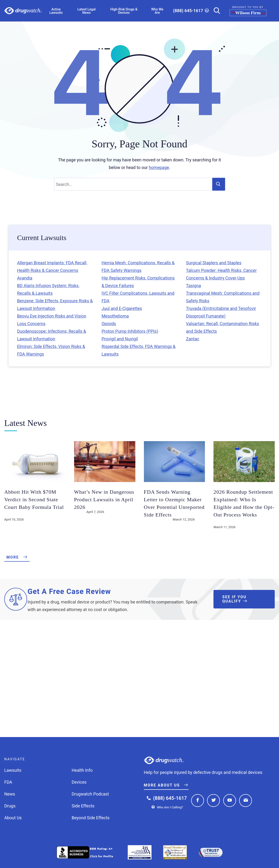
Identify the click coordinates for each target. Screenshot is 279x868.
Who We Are (157, 11)
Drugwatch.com (23, 11)
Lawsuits (13, 770)
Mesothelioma (115, 316)
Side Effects (83, 806)
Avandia (25, 278)
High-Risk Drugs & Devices (124, 11)
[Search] (215, 11)
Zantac (193, 339)
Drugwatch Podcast (90, 794)
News (10, 794)
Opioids (109, 324)
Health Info (82, 770)
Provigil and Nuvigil (120, 339)
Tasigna (193, 286)
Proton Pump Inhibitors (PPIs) (130, 331)
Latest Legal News (87, 11)
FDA (8, 782)
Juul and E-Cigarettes (122, 308)
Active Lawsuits (56, 11)
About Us (13, 818)
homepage (159, 167)
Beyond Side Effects (91, 818)
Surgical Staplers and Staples (214, 263)
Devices (79, 782)
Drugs (10, 806)
